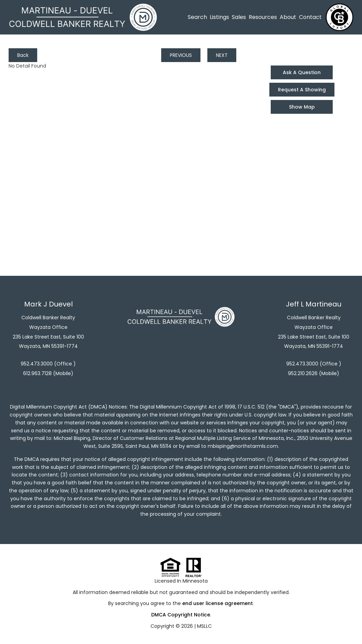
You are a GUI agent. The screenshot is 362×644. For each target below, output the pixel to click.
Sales (239, 17)
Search (197, 17)
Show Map (302, 107)
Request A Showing (302, 90)
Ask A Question (302, 72)
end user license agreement (218, 603)
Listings (219, 17)
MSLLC (204, 626)
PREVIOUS (181, 55)
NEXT (222, 55)
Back (23, 55)
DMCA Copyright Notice (181, 615)
